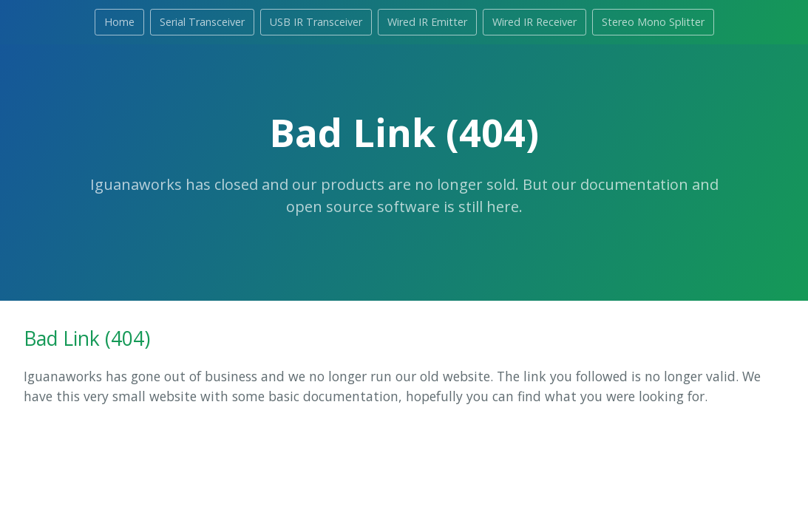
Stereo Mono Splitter (653, 22)
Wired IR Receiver (534, 22)
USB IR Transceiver (316, 22)
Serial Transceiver (202, 22)
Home (119, 22)
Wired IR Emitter (427, 22)
